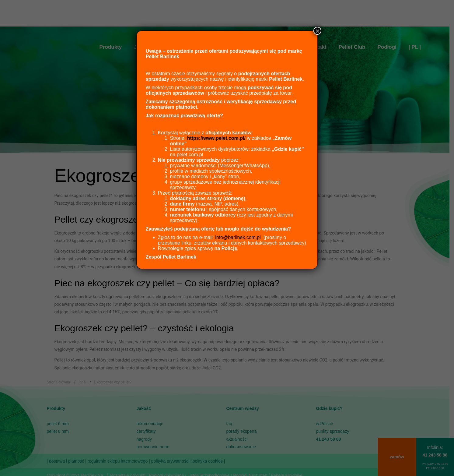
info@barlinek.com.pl (238, 237)
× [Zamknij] (317, 31)
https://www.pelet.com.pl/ (216, 138)
